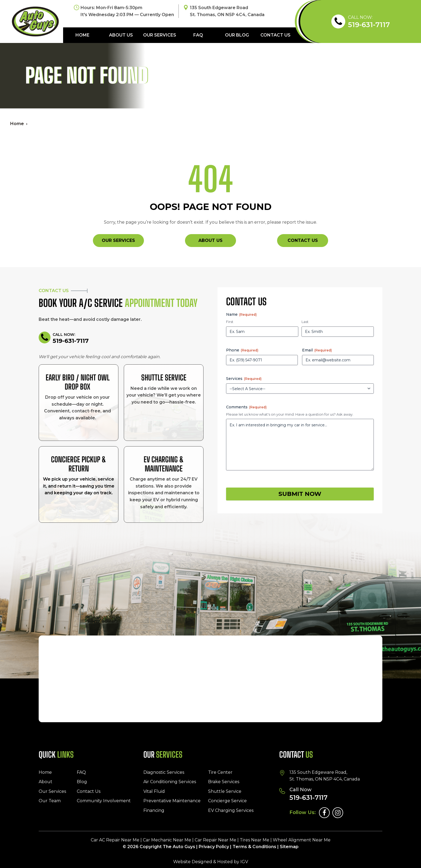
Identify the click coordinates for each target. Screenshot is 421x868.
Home (82, 35)
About (46, 782)
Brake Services (224, 782)
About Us (121, 35)
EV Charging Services (231, 810)
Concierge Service (227, 801)
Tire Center (220, 772)
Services (244, 379)
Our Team (50, 801)
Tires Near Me (255, 840)
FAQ (198, 35)
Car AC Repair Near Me (115, 840)
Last (305, 322)
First (230, 322)
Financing (154, 810)
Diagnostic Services (164, 772)
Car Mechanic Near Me (167, 840)
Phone (242, 350)
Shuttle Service (225, 791)
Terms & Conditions (254, 847)
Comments (246, 407)
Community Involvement (104, 801)
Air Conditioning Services (170, 782)
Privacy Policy (214, 847)
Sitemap (289, 847)
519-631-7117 (369, 25)
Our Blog (237, 35)
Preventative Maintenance (172, 801)
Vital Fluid (154, 791)
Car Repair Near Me (215, 840)
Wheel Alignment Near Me (302, 840)
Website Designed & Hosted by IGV (211, 862)
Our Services (160, 35)
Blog (82, 782)
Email (317, 350)
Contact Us (275, 35)
